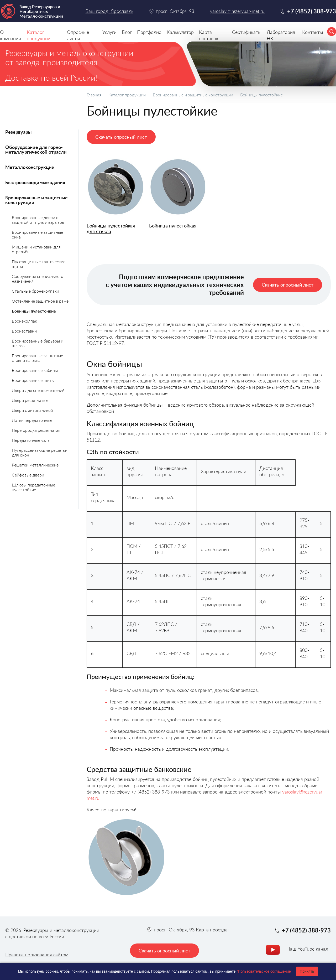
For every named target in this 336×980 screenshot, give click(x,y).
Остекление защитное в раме (40, 301)
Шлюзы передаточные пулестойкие (33, 487)
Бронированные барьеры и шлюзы (38, 343)
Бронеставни (24, 331)
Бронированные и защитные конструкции (193, 95)
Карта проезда (212, 930)
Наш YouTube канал (307, 949)
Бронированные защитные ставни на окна (37, 358)
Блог (127, 32)
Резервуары (18, 132)
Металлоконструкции (30, 167)
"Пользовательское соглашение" (264, 971)
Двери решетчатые (30, 400)
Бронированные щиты (33, 380)
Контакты (313, 32)
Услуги (109, 32)
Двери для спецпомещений (38, 390)
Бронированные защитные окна (37, 234)
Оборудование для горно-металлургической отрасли (36, 149)
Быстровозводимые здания (35, 182)
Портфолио (149, 32)
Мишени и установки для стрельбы (36, 249)
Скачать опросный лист (121, 137)
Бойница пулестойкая (173, 226)
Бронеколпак (24, 321)
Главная (94, 95)
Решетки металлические (35, 465)
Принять (307, 971)
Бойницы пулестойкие (34, 311)
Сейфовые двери (28, 475)
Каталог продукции (127, 95)
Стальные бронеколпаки (35, 291)
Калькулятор (180, 32)
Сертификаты (247, 32)
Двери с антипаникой (32, 410)
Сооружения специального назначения (38, 279)
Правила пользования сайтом (37, 955)
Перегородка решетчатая (36, 430)
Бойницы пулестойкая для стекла (111, 228)
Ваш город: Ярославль (109, 11)
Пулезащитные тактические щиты (39, 264)
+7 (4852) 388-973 (312, 11)
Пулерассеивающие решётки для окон (40, 452)
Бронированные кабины (35, 370)
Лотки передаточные (32, 420)
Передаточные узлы (31, 440)
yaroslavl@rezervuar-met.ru (237, 11)
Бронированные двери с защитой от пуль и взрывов (38, 220)
